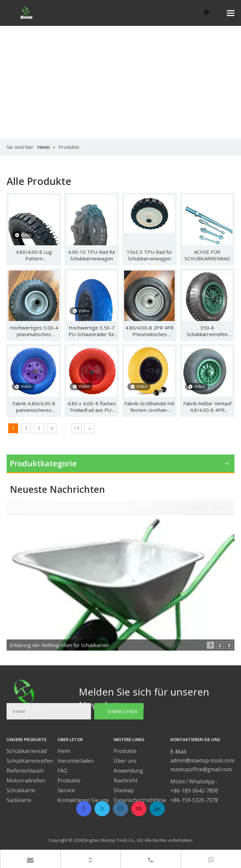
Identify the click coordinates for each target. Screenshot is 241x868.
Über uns (125, 761)
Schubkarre (21, 790)
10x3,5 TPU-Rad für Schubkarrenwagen (150, 255)
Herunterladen (76, 761)
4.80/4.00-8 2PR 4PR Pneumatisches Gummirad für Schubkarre (150, 331)
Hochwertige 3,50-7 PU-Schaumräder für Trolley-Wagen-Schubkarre (92, 331)
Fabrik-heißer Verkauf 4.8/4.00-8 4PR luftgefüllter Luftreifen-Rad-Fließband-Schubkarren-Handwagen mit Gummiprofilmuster (207, 407)
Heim (64, 751)
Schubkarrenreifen (30, 761)
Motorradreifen (26, 780)
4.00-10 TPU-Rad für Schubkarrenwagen (92, 255)
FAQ (62, 771)
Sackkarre (19, 800)
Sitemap (124, 790)
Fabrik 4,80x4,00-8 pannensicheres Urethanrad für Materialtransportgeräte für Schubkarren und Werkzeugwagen (34, 407)
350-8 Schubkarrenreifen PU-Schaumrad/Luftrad (207, 331)
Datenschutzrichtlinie (140, 800)
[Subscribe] (119, 711)
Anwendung (128, 771)
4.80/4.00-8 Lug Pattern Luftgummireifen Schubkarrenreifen (34, 255)
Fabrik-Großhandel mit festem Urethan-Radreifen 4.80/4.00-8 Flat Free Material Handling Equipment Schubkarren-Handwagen (150, 407)
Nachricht (126, 780)
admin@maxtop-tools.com (202, 760)
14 (77, 428)
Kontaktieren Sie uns (83, 800)
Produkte (69, 780)
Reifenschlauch (25, 771)
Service (66, 790)
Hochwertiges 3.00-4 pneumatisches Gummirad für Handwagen (34, 331)
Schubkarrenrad (27, 751)
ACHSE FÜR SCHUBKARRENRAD (207, 255)
